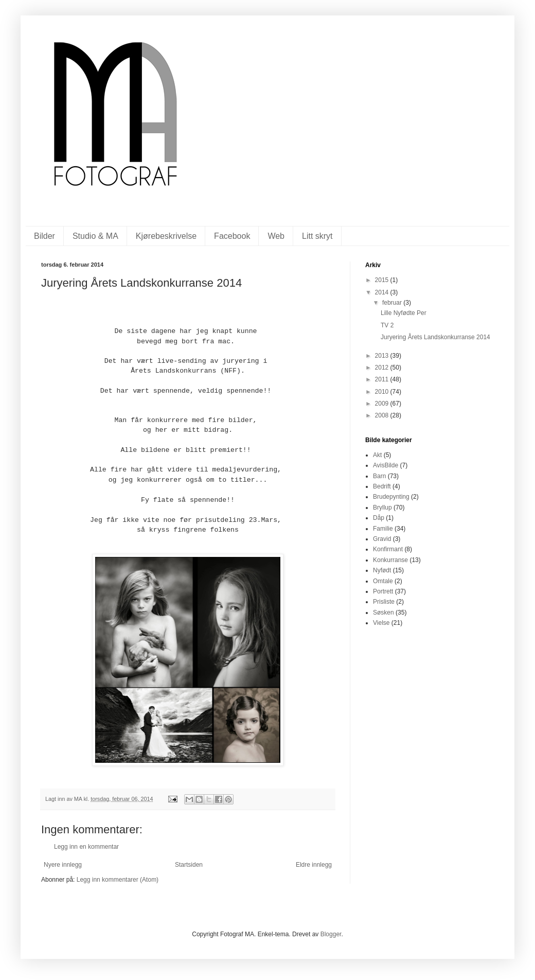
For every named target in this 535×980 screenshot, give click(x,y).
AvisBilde (386, 465)
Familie (383, 529)
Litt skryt (317, 236)
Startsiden (189, 865)
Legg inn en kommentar (86, 847)
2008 (383, 415)
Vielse (381, 623)
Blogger (331, 934)
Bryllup (382, 507)
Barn (379, 476)
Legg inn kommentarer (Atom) (118, 880)
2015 (383, 280)
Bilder (44, 236)
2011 (383, 379)
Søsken (384, 612)
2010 (383, 392)
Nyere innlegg (63, 865)
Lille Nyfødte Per (404, 313)
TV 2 (387, 325)
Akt (377, 455)
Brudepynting (391, 497)
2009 (383, 404)
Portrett (383, 591)
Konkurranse (390, 560)
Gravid (382, 539)
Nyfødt (382, 570)
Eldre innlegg (314, 865)
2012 (383, 367)
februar (393, 303)
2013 (383, 356)
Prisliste (384, 602)
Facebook (232, 236)
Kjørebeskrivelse (166, 236)
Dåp (379, 518)
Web (276, 236)
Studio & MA (95, 236)
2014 (383, 292)
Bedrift (382, 486)
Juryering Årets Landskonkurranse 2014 (435, 337)
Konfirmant (388, 549)
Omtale (383, 581)
